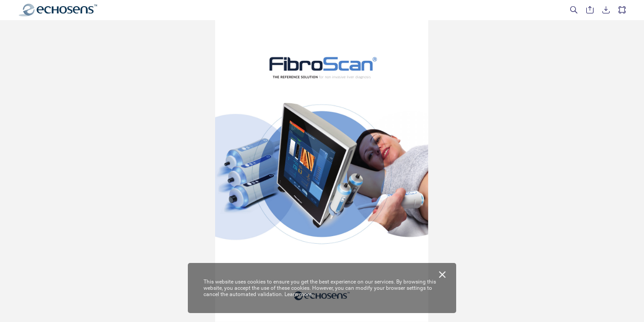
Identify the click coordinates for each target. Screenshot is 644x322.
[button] (574, 10)
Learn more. (299, 294)
